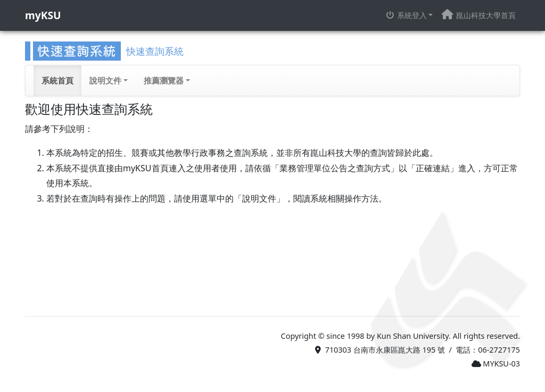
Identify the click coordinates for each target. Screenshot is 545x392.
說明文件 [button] (105, 80)
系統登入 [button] (406, 15)
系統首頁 (57, 80)
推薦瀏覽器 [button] (164, 80)
